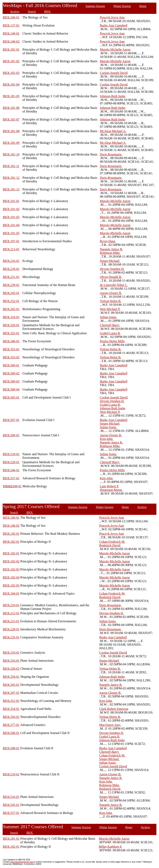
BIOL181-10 (11, 154)
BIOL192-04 (11, 577)
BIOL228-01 (11, 629)
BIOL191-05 (11, 233)
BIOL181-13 (11, 189)
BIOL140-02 (11, 41)
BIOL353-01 (11, 349)
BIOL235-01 (11, 637)
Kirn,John (107, 439)
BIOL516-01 (11, 797)
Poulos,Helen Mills (112, 341)
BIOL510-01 (11, 774)
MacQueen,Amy (110, 725)
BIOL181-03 (11, 73)
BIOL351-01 (11, 701)
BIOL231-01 (11, 277)
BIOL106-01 (11, 17)
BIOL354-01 (11, 709)
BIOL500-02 (11, 373)
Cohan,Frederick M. (112, 542)
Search (32, 11)
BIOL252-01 (11, 301)
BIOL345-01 (11, 685)
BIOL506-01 (11, 733)
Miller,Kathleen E (110, 847)
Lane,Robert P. (109, 486)
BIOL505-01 (11, 397)
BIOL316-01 (11, 661)
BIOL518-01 (11, 454)
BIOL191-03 (11, 217)
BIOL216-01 (11, 261)
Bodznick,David (110, 545)
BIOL (48, 11)
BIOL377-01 (11, 725)
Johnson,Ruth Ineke (113, 96)
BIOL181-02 (11, 61)
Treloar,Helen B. (111, 301)
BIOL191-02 (11, 209)
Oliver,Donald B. (111, 277)
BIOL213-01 (11, 249)
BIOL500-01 (11, 365)
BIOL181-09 (11, 143)
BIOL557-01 (11, 478)
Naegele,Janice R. (111, 249)
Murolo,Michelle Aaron (115, 50)
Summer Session (95, 6)
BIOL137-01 (11, 25)
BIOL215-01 (11, 621)
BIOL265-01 (11, 309)
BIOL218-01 (11, 269)
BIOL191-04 (11, 225)
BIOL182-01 (11, 542)
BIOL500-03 (11, 381)
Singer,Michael (110, 261)
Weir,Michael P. (110, 309)
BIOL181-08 (11, 131)
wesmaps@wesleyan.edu (22, 862)
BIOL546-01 (11, 470)
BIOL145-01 (11, 534)
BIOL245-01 (11, 293)
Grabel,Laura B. (110, 333)
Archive (15, 11)
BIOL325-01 (11, 333)
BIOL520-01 (11, 462)
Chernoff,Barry (110, 325)
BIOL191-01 (11, 201)
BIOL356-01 (11, 717)
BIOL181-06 (11, 108)
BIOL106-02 (11, 526)
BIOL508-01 (11, 748)
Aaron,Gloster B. (111, 293)
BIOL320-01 (11, 325)
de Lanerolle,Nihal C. (114, 285)
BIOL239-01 (11, 285)
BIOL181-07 (11, 119)
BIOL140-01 (11, 33)
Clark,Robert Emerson (114, 709)
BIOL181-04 (11, 84)
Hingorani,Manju (111, 490)
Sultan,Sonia (108, 317)
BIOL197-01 (11, 241)
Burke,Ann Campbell (114, 25)
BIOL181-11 (11, 166)
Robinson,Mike (110, 253)
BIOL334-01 (11, 677)
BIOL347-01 (11, 693)
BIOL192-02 (11, 561)
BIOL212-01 (11, 613)
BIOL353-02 (11, 357)
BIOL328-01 (11, 669)
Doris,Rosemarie (111, 154)
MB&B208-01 (12, 486)
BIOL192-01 (11, 553)
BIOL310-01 (11, 653)
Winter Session (122, 6)
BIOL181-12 (11, 178)
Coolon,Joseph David (114, 73)
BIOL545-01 (11, 805)
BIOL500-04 (11, 389)
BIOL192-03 (11, 569)
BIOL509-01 (11, 435)
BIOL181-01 (11, 50)
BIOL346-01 (11, 341)
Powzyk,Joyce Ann (112, 17)
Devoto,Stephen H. (112, 269)
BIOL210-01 (11, 605)
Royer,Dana (108, 241)
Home (143, 6)
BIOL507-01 (11, 420)
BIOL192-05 (11, 585)
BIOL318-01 (11, 317)
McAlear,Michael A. (113, 131)
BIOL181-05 (11, 96)
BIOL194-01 (11, 593)
